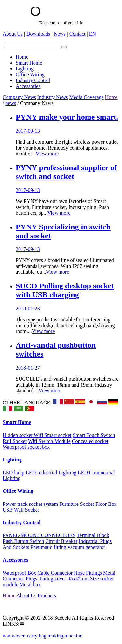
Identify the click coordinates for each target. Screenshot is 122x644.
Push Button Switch (23, 541)
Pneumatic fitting (48, 547)
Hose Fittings (88, 573)
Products (47, 596)
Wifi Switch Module (49, 441)
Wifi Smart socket (53, 435)
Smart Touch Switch (94, 435)
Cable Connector (56, 573)
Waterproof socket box (26, 447)
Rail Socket (15, 441)
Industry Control (22, 523)
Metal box (30, 585)
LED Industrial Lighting (51, 472)
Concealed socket (90, 441)
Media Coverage (86, 97)
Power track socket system (30, 504)
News (60, 34)
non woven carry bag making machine (42, 636)
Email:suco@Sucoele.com (30, 607)
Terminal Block (93, 535)
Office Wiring (18, 491)
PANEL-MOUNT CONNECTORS (39, 535)
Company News (19, 97)
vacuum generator (86, 547)
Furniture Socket (77, 504)
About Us (13, 34)
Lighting (12, 460)
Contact (77, 34)
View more (47, 154)
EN (93, 34)
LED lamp (14, 472)
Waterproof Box (19, 573)
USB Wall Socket (21, 510)
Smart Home (17, 422)
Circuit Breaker (61, 541)
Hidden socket (18, 435)
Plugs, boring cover (46, 579)
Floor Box (106, 504)
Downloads (38, 34)
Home (111, 97)
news (11, 103)
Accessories (15, 560)
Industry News (53, 97)
